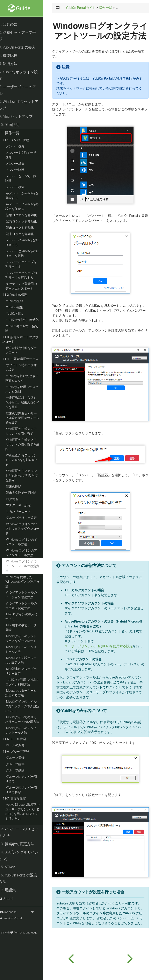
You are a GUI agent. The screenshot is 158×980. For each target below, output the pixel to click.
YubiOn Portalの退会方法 (23, 879)
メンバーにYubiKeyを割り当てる (26, 243)
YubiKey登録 (19, 301)
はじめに (13, 24)
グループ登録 (20, 758)
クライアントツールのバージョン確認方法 (26, 595)
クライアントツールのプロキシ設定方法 (26, 606)
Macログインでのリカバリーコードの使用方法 (27, 720)
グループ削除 (20, 770)
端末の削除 (18, 487)
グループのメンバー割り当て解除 (26, 790)
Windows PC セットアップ (23, 105)
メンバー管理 (20, 140)
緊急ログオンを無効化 (26, 221)
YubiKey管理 (20, 295)
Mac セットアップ (20, 116)
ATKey (11, 867)
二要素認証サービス (25, 359)
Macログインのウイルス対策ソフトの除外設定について (27, 706)
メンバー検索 (20, 187)
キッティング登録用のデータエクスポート (26, 286)
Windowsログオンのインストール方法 (26, 542)
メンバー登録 (20, 146)
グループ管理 (20, 752)
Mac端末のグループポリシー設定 (26, 671)
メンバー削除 (20, 170)
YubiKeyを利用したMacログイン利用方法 (26, 682)
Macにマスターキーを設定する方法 (26, 693)
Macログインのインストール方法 (26, 649)
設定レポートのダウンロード (25, 339)
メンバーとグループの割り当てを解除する (26, 275)
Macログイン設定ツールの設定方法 (26, 660)
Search (11, 899)
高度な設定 (19, 798)
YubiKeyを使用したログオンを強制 (26, 389)
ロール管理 (19, 739)
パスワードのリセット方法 (23, 832)
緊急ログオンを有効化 (26, 215)
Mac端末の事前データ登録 (26, 628)
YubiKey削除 (19, 314)
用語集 (12, 890)
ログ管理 (17, 499)
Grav (27, 933)
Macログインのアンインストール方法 (26, 730)
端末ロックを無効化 (24, 234)
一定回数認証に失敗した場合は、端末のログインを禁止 (27, 402)
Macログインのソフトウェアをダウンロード (26, 638)
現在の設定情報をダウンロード (26, 350)
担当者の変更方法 (21, 844)
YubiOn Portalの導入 (22, 47)
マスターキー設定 (23, 505)
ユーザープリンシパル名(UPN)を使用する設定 (104, 657)
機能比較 (13, 56)
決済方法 (13, 64)
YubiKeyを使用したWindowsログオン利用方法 (27, 582)
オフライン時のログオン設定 (26, 367)
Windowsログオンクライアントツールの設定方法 (27, 566)
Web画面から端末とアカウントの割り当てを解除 (27, 444)
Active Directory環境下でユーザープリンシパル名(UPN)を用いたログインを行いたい (27, 812)
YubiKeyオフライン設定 (23, 75)
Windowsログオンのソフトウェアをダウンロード (27, 529)
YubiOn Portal (15, 918)
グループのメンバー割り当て (26, 779)
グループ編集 (20, 764)
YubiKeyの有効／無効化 (27, 320)
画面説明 (14, 125)
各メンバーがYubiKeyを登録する (26, 196)
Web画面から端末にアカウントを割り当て (26, 431)
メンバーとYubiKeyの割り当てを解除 (26, 253)
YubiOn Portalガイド (86, 8)
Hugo (39, 933)
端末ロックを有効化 (24, 228)
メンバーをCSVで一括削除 (25, 179)
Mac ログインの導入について (26, 617)
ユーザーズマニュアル (22, 90)
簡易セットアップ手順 (22, 36)
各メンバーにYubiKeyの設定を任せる (26, 207)
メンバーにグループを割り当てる (26, 264)
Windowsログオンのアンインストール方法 (26, 553)
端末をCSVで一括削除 (26, 493)
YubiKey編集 (19, 307)
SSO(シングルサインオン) (23, 855)
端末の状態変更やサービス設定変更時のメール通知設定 (27, 418)
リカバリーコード (23, 512)
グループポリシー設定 (26, 518)
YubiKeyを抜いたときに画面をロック (26, 378)
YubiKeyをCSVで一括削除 (26, 329)
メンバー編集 (20, 164)
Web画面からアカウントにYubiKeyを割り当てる (26, 460)
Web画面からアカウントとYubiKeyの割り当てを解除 (26, 475)
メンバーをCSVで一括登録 (25, 155)
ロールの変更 (20, 745)
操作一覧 (14, 133)
